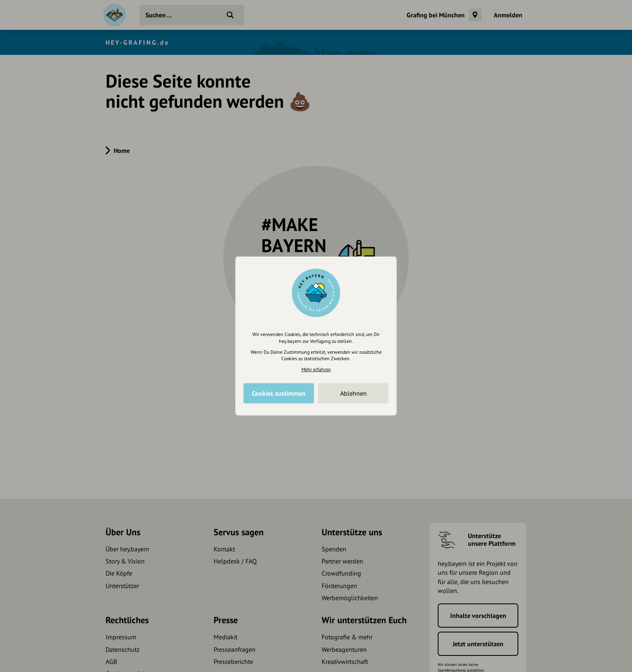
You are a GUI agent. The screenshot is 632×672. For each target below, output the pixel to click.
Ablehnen (353, 393)
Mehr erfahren (316, 369)
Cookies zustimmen (279, 393)
